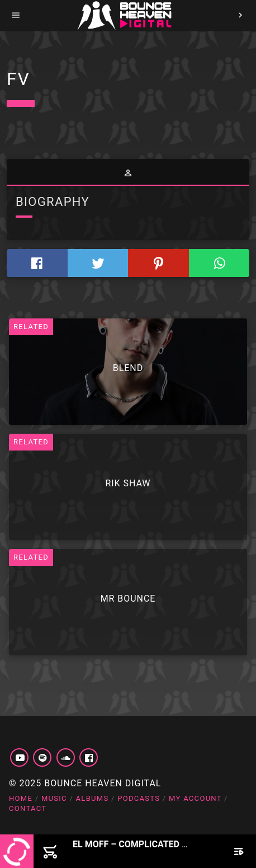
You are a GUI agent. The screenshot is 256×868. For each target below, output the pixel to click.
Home (21, 798)
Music (54, 798)
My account (195, 798)
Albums (93, 798)
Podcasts (139, 798)
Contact (28, 808)
